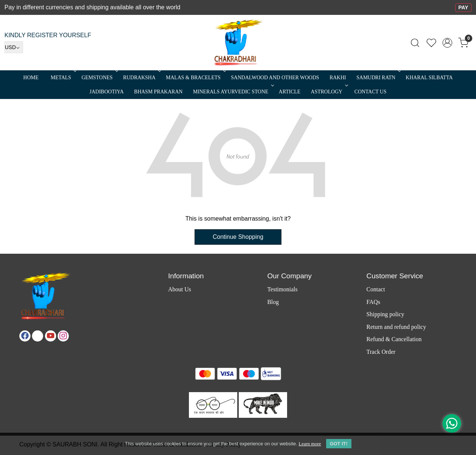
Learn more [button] (310, 444)
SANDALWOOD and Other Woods (275, 78)
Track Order (381, 352)
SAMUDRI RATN (378, 78)
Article (290, 92)
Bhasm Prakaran (158, 92)
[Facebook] (25, 336)
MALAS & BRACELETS (195, 78)
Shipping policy (385, 314)
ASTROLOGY (329, 92)
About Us (180, 289)
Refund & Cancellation (394, 339)
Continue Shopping (238, 237)
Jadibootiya (107, 92)
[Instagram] (63, 336)
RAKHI (338, 78)
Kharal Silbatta (429, 78)
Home (31, 78)
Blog (273, 302)
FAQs (373, 302)
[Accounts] (447, 43)
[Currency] (14, 47)
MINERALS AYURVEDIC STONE (233, 92)
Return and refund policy (396, 327)
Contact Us (370, 92)
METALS (63, 78)
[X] (38, 336)
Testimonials (283, 289)
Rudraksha (141, 78)
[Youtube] (51, 336)
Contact (376, 289)
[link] (415, 43)
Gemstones (99, 78)
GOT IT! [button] (339, 444)
